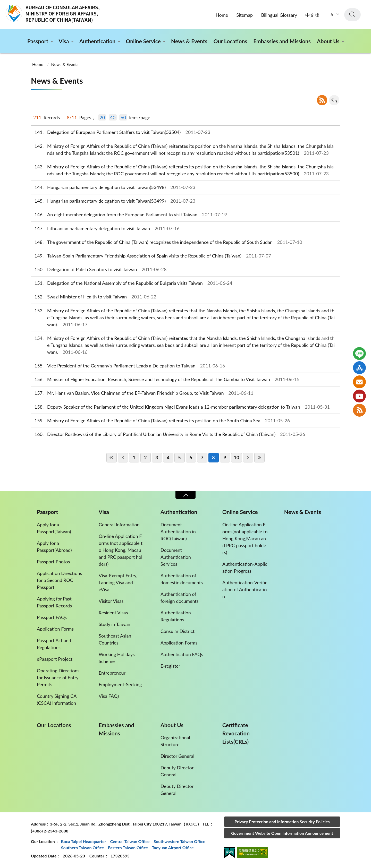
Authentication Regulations (176, 616)
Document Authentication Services (176, 557)
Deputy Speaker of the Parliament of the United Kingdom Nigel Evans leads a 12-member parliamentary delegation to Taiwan (180, 407)
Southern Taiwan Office (82, 848)
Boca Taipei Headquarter (84, 841)
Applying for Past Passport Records (54, 602)
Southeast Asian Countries (115, 639)
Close (185, 495)
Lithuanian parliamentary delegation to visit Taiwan (105, 229)
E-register (170, 666)
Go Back (334, 100)
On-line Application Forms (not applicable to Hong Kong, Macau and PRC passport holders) (121, 550)
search (352, 15)
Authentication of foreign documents (180, 598)
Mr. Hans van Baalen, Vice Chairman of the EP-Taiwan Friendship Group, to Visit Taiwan (142, 393)
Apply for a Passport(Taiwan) (54, 528)
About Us (328, 41)
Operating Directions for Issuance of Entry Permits (58, 677)
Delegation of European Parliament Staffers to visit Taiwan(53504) (121, 132)
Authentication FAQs (182, 654)
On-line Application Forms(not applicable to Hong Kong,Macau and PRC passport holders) (245, 538)
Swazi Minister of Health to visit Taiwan (94, 297)
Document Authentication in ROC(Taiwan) (178, 531)
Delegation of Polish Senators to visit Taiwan (99, 269)
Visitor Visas (111, 601)
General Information (119, 525)
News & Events (189, 41)
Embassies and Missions (282, 41)
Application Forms (55, 629)
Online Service (143, 41)
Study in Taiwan (115, 624)
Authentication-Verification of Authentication (245, 589)
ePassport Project (55, 659)
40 (113, 117)
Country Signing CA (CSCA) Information (57, 699)
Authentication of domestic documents (182, 579)
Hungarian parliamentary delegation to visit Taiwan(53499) (113, 201)
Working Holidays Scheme (117, 658)
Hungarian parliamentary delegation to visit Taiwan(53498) (113, 187)
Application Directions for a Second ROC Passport (60, 580)
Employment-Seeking (120, 684)
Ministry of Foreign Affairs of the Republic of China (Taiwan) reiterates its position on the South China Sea (160, 421)
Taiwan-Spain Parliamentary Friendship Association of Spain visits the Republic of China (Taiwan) (151, 256)
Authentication (97, 41)
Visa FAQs (109, 696)
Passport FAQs (52, 617)
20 (102, 117)
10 (237, 458)
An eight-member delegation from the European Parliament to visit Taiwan (129, 215)
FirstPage (112, 458)
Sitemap (244, 15)
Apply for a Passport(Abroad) (54, 547)
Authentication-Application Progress (245, 567)
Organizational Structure (175, 741)
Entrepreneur (112, 673)
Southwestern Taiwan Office (179, 841)
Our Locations (230, 41)
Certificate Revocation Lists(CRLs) (236, 733)
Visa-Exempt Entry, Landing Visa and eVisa (118, 582)
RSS (322, 100)
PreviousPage (123, 458)
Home (222, 15)
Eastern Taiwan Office (128, 848)
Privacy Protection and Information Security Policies (282, 822)
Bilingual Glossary (279, 15)
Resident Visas (113, 613)
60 (123, 117)
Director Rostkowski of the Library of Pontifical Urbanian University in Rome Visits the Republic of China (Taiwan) (168, 434)
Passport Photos (53, 562)
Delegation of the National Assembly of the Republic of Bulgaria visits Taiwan (132, 283)
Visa (64, 41)
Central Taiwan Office (130, 841)
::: (3, 4)
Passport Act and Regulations (54, 644)
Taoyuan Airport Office (173, 848)
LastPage (259, 458)
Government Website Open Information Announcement (282, 833)
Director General (177, 756)
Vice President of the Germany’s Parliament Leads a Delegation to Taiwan (128, 366)
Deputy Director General (177, 771)
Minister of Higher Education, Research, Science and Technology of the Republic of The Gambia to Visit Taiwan (165, 379)
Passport (38, 41)
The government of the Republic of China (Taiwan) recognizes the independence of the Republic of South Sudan (167, 242)
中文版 (312, 15)
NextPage (248, 458)
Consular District (178, 631)
